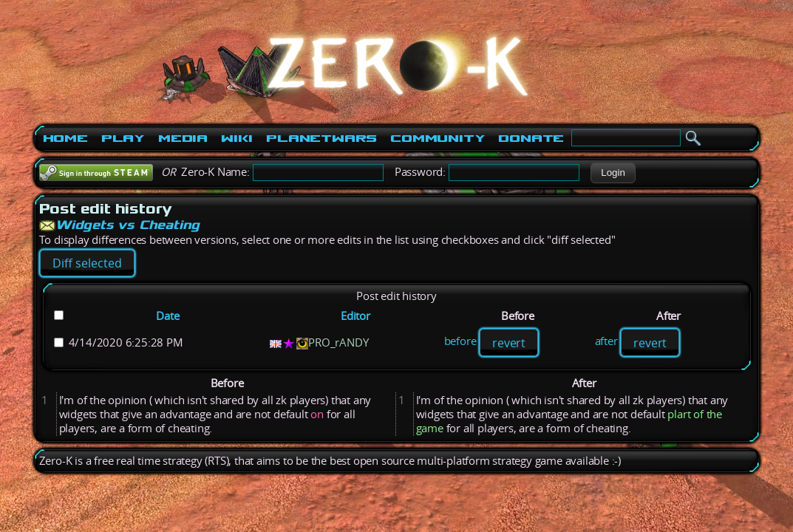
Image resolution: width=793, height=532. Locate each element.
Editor (355, 316)
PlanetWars (321, 138)
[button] (613, 173)
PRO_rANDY (338, 342)
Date (167, 316)
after (606, 342)
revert (509, 343)
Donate (531, 138)
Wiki (237, 138)
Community (438, 138)
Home (65, 138)
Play (123, 138)
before (460, 342)
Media (183, 138)
